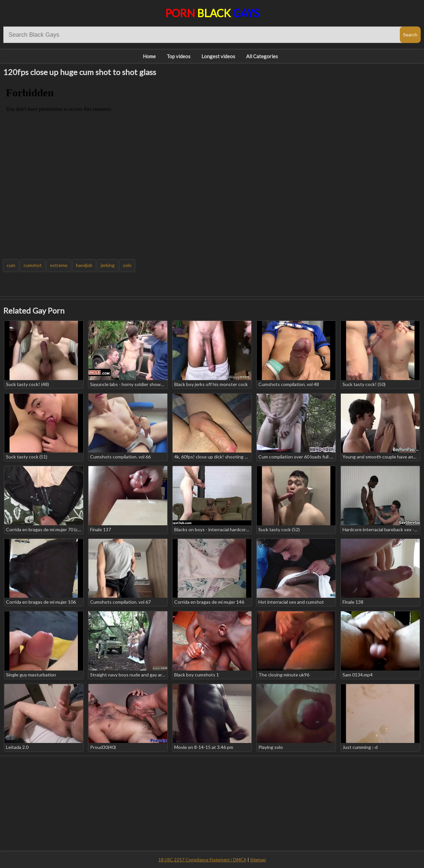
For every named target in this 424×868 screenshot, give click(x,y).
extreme (59, 265)
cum (11, 265)
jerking (108, 265)
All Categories (262, 56)
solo (127, 265)
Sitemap (258, 860)
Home (149, 56)
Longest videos (218, 56)
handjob (84, 265)
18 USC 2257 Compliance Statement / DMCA (202, 860)
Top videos (179, 56)
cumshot (33, 265)
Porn (212, 13)
